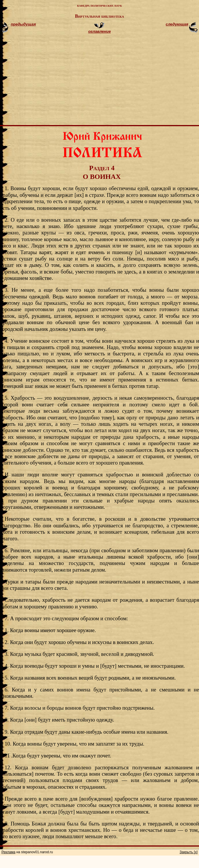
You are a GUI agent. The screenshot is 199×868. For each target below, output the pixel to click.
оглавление (99, 31)
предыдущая (23, 24)
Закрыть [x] (189, 852)
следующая (177, 24)
